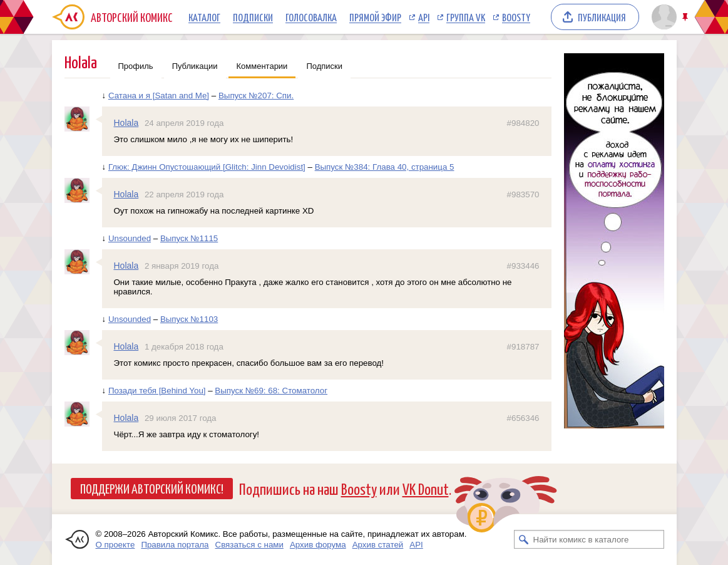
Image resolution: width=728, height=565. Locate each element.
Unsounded (130, 238)
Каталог (204, 17)
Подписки (253, 17)
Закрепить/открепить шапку (686, 17)
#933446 (523, 266)
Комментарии (262, 66)
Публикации (195, 66)
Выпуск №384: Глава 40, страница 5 (385, 167)
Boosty (516, 17)
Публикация (602, 17)
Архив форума (318, 545)
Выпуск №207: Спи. (256, 96)
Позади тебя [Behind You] (157, 391)
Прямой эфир (375, 17)
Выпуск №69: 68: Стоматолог (271, 391)
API (424, 17)
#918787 (523, 347)
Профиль (136, 66)
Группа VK (466, 17)
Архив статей (378, 545)
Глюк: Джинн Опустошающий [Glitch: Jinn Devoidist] (207, 167)
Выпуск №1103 (189, 319)
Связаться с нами (249, 545)
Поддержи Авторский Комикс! (152, 488)
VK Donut (426, 488)
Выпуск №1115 (189, 238)
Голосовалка (311, 17)
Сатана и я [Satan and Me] (159, 96)
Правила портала (175, 545)
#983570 (523, 194)
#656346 (523, 418)
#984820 (523, 123)
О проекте (115, 545)
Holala (126, 123)
